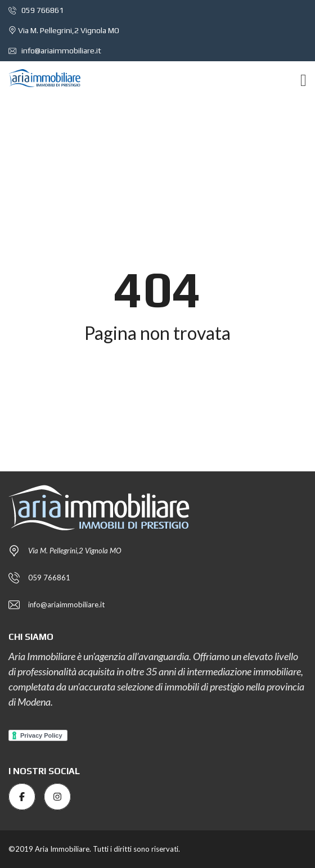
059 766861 (36, 10)
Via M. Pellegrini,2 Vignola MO (64, 30)
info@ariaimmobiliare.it (55, 51)
